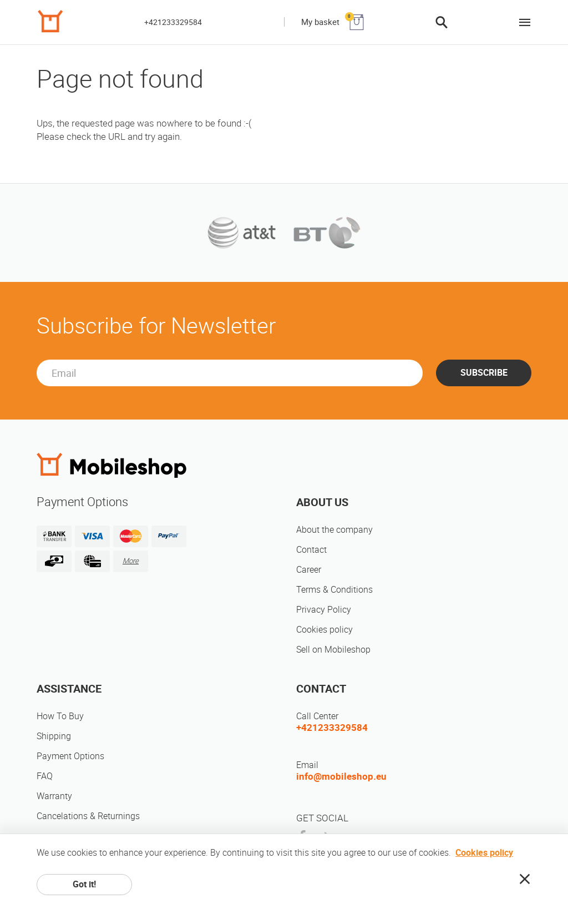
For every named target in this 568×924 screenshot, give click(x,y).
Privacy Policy (324, 610)
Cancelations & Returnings (88, 816)
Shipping (54, 736)
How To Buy (60, 716)
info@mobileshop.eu (341, 776)
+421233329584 (173, 22)
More (131, 561)
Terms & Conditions (334, 590)
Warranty (54, 796)
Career (309, 570)
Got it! (84, 884)
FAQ (45, 776)
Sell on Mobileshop (333, 650)
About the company (334, 530)
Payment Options (70, 756)
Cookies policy (324, 630)
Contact (311, 550)
